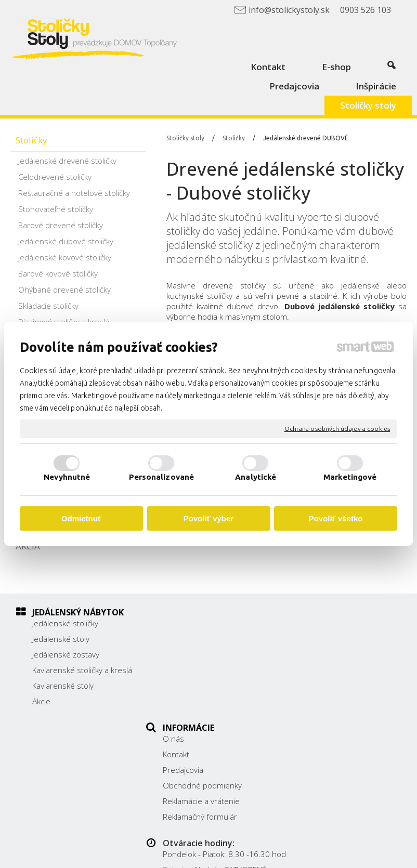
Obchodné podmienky (207, 670)
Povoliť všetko (336, 518)
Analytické (256, 477)
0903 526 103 (326, 680)
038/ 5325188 (327, 668)
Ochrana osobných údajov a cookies (337, 429)
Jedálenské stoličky (65, 623)
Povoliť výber (208, 518)
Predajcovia (188, 654)
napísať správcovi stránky (312, 845)
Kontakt (181, 639)
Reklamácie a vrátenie (206, 686)
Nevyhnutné (67, 477)
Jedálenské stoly (61, 639)
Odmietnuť (81, 518)
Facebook (318, 706)
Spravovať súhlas (266, 854)
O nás (179, 623)
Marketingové (350, 477)
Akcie (41, 701)
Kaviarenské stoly (63, 686)
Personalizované (162, 477)
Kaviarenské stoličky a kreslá (82, 670)
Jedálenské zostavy (66, 654)
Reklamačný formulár (205, 701)
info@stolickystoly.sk (337, 692)
